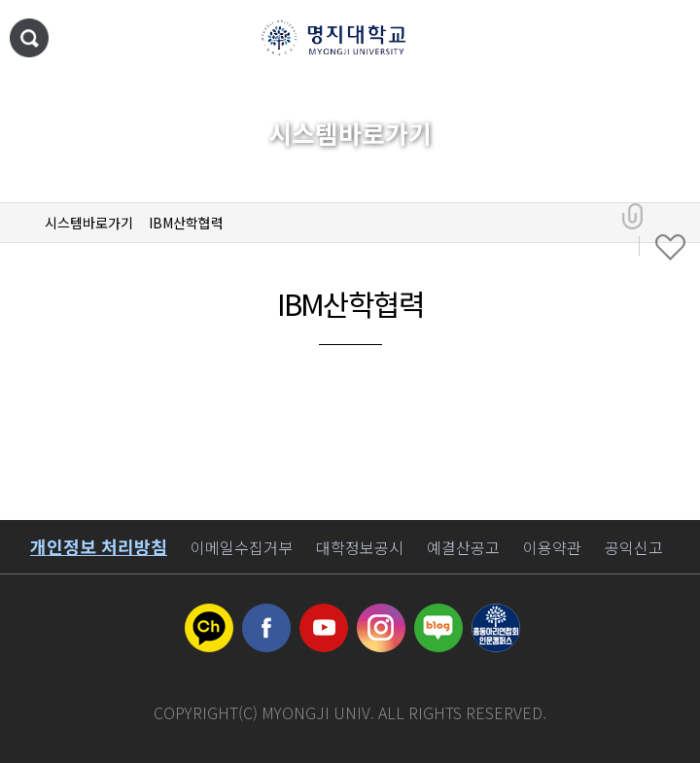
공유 (632, 217)
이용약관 (552, 547)
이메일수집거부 (242, 547)
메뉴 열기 (666, 39)
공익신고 (634, 547)
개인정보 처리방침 (99, 546)
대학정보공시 (360, 547)
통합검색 (29, 38)
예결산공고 (463, 547)
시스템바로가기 (89, 223)
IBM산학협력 (186, 223)
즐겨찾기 (670, 248)
